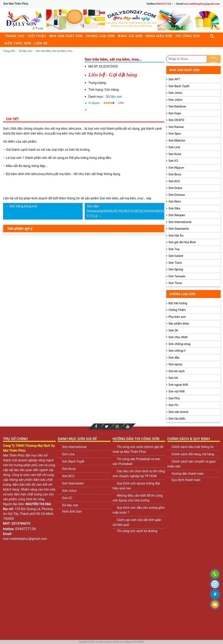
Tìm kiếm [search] (214, 59)
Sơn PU (173, 405)
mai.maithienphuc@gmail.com (202, 4)
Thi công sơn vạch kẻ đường (137, 531)
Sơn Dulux (175, 188)
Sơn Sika (174, 208)
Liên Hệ (41, 43)
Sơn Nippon (176, 168)
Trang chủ (15, 36)
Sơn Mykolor (177, 140)
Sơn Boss (175, 174)
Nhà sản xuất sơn (66, 36)
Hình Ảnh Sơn (72, 512)
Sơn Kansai (176, 127)
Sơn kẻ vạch (177, 371)
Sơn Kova (175, 154)
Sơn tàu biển (177, 419)
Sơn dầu (174, 358)
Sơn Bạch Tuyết (179, 86)
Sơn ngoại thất (178, 385)
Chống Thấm (177, 310)
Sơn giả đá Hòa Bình (182, 242)
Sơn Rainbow (177, 106)
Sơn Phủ (174, 398)
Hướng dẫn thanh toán (188, 474)
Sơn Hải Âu (176, 236)
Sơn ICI (173, 161)
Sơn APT (174, 79)
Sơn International (180, 222)
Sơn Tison (175, 263)
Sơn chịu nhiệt (178, 337)
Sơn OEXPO (176, 120)
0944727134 (163, 4)
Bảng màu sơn (159, 36)
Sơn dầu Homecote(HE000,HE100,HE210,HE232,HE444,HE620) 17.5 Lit (126, 211)
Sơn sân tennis (178, 412)
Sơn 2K (173, 330)
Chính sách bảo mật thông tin (193, 447)
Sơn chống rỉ (177, 351)
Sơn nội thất (177, 391)
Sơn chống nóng (179, 344)
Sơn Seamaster (179, 229)
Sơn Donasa (177, 195)
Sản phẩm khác (179, 324)
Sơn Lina (174, 147)
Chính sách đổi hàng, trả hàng (193, 454)
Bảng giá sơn (130, 36)
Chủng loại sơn (100, 36)
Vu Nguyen (94, 103)
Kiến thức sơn (18, 43)
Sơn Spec (175, 134)
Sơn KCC (174, 181)
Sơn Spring (176, 269)
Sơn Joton (175, 100)
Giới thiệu (37, 36)
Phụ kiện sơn (177, 317)
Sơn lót (173, 378)
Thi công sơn (188, 36)
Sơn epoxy (176, 364)
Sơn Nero (175, 201)
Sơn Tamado (177, 276)
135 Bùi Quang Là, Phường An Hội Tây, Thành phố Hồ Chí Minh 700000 (28, 514)
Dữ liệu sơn (114, 97)
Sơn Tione (175, 283)
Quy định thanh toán (186, 480)
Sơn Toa (174, 249)
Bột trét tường (178, 303)
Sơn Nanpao (177, 215)
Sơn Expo (175, 113)
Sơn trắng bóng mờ (23, 206)
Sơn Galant (176, 256)
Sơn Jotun (175, 93)
